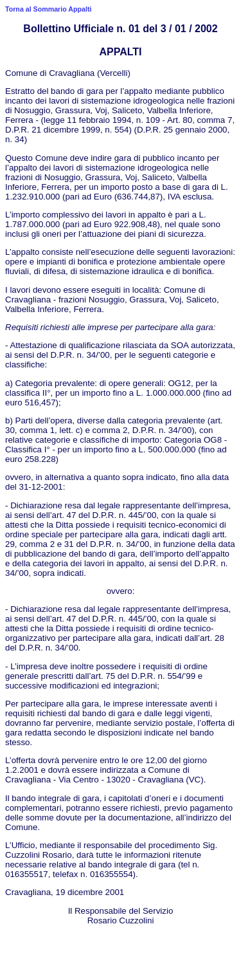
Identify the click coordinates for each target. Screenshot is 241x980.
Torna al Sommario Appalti (48, 9)
